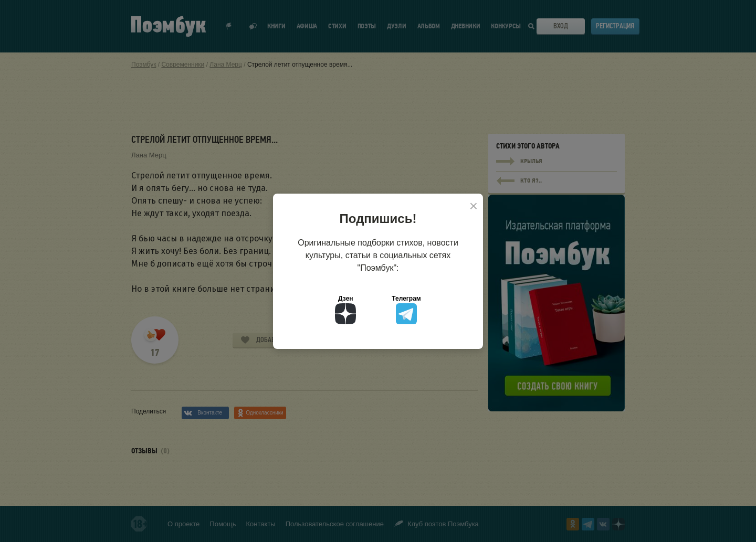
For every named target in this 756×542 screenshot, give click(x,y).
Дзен (345, 310)
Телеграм (406, 310)
